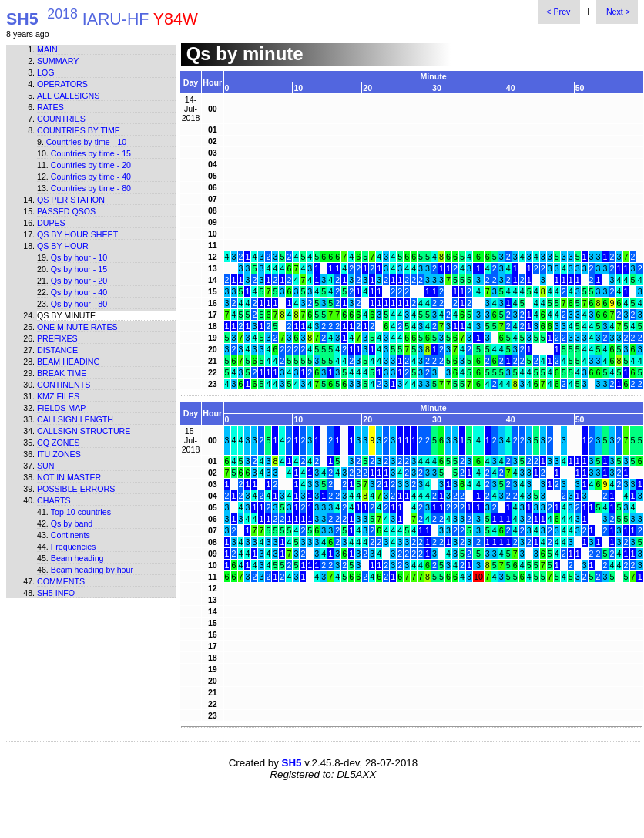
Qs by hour (63, 246)
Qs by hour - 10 (79, 257)
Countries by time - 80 (91, 188)
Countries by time (79, 130)
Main (47, 49)
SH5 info (56, 593)
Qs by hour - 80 (79, 304)
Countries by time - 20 (91, 165)
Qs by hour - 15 (79, 269)
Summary (58, 61)
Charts (54, 500)
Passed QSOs (66, 211)
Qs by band (72, 523)
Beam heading (69, 362)
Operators (62, 84)
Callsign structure (84, 431)
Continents (64, 385)
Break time (62, 373)
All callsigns (68, 96)
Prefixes (57, 338)
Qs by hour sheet (77, 234)
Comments (61, 581)
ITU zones (59, 454)
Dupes (51, 223)
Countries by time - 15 (91, 153)
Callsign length (75, 419)
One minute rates (77, 327)
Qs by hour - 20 (79, 281)
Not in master (69, 477)
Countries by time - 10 (86, 142)
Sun (46, 466)
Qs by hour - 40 (79, 292)
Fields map (61, 408)
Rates (50, 107)
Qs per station (71, 200)
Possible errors (76, 489)
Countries (61, 119)
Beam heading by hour (92, 570)
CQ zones (59, 443)
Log (46, 72)
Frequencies (74, 547)
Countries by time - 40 (91, 177)
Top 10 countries (81, 512)
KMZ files (58, 396)
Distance (57, 350)
